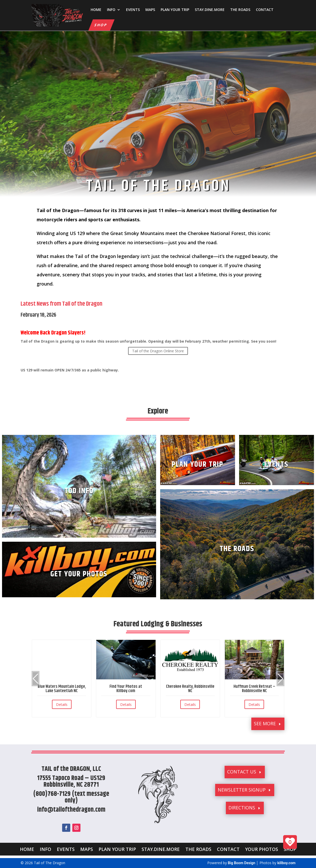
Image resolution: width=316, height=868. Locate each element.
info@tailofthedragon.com (71, 810)
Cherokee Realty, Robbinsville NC (190, 689)
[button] (280, 679)
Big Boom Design (242, 863)
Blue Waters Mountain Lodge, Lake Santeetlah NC (62, 689)
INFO (111, 10)
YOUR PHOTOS (262, 848)
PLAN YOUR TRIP (175, 10)
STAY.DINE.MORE (210, 10)
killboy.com (286, 863)
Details (62, 704)
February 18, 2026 (38, 315)
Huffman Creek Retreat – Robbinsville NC (254, 689)
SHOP (101, 25)
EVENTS (133, 10)
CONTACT (265, 10)
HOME (96, 10)
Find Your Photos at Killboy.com (126, 689)
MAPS (150, 10)
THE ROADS (240, 10)
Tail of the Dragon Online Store (158, 351)
